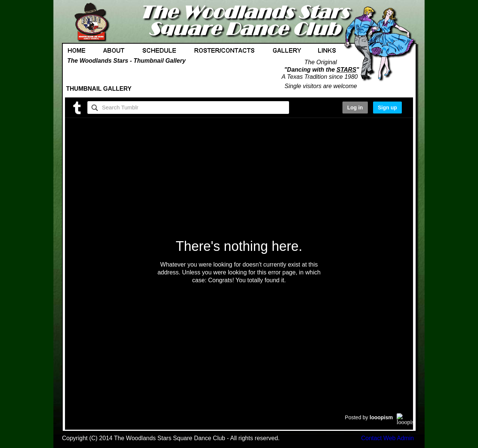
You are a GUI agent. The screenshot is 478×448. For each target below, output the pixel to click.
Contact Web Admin (387, 438)
